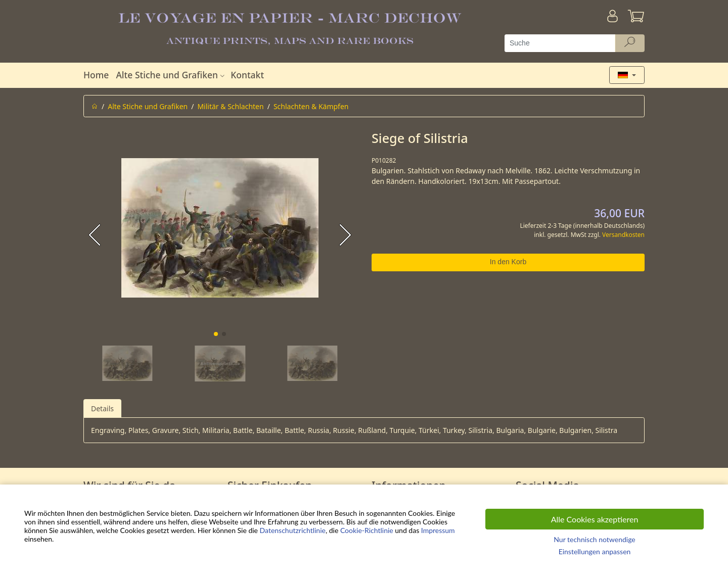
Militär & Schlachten (230, 106)
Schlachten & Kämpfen (311, 106)
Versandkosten (623, 235)
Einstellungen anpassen (595, 551)
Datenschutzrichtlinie (293, 530)
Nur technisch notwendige (594, 539)
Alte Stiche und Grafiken (171, 75)
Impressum (438, 530)
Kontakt (247, 75)
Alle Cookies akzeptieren (595, 519)
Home (96, 75)
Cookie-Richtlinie (367, 530)
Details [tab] (102, 408)
